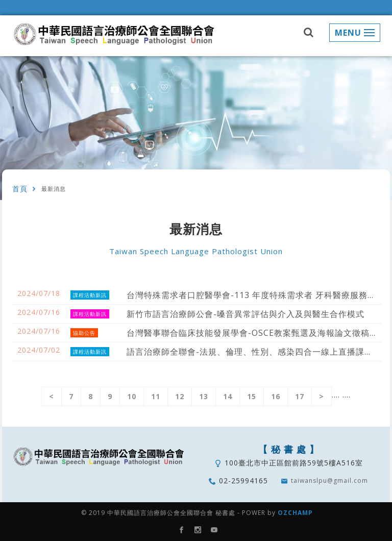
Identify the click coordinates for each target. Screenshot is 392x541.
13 (204, 396)
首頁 (20, 189)
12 (180, 396)
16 (276, 396)
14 (228, 396)
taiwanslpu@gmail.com (329, 481)
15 (252, 396)
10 (132, 396)
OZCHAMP (295, 513)
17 (300, 396)
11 (156, 396)
